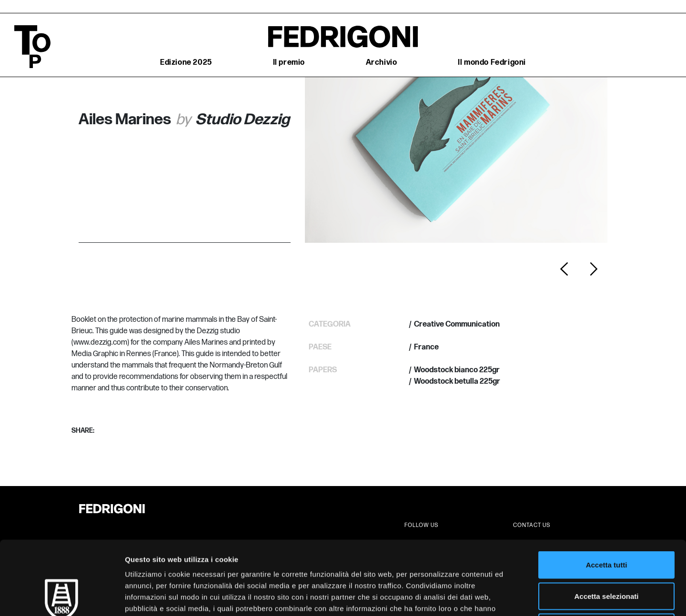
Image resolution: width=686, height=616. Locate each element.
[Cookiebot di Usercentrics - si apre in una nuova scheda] (62, 597)
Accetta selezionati (606, 522)
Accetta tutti (607, 491)
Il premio (289, 63)
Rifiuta (607, 553)
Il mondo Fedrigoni (492, 63)
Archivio (382, 63)
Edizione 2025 (186, 63)
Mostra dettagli (501, 597)
